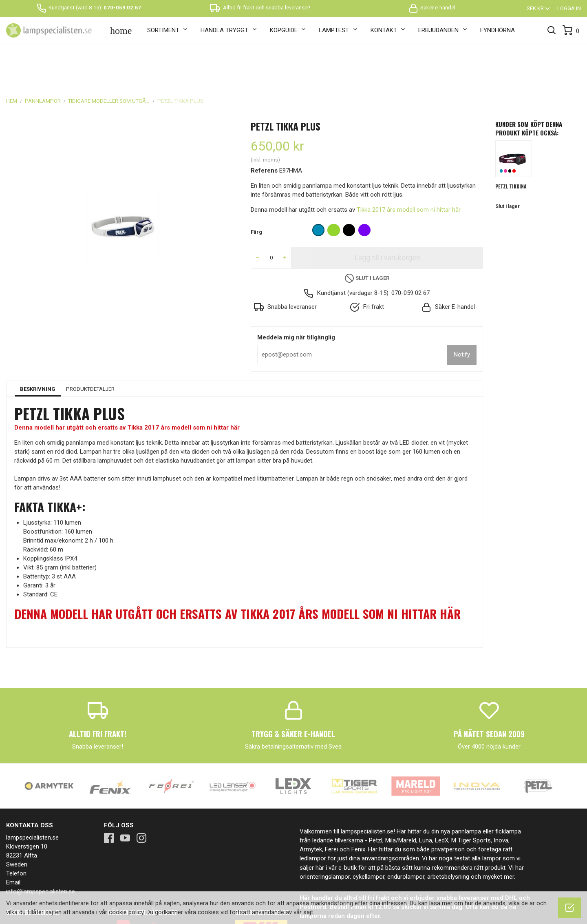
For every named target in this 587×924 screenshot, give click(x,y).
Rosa (505, 128)
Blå (501, 128)
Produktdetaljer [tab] (90, 345)
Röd (514, 128)
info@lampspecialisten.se (41, 848)
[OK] (569, 908)
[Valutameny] (539, 8)
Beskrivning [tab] (38, 345)
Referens (264, 127)
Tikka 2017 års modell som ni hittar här (409, 166)
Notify (462, 311)
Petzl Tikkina (511, 143)
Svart (510, 128)
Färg (256, 189)
